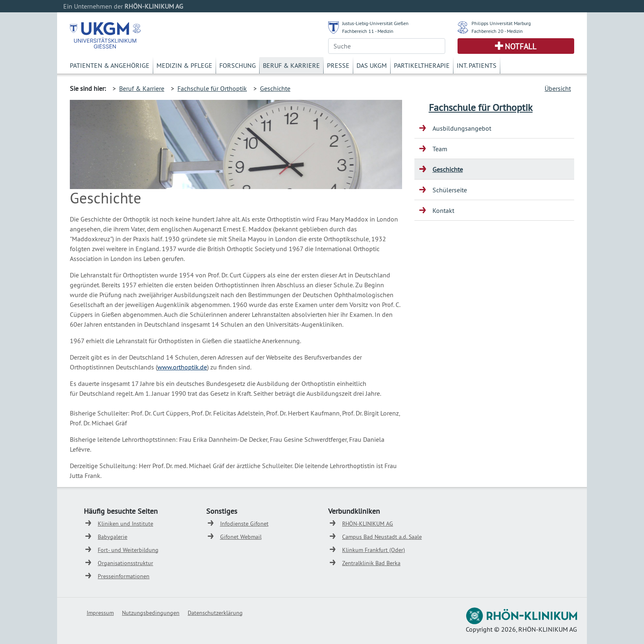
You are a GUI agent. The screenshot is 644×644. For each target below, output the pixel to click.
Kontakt (443, 210)
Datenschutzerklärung (215, 613)
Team (440, 149)
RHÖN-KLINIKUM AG (368, 524)
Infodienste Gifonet (244, 524)
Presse (338, 65)
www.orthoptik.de (182, 367)
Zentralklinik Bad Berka (371, 563)
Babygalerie (113, 537)
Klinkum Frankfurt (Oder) (374, 550)
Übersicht (558, 88)
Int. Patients (477, 65)
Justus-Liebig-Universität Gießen (375, 23)
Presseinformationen (124, 576)
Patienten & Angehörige (110, 65)
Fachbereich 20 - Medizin (497, 31)
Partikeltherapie (422, 65)
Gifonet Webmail (241, 537)
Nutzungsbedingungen (151, 613)
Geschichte (275, 88)
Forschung (238, 65)
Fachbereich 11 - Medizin (368, 31)
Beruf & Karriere (291, 65)
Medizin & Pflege (184, 65)
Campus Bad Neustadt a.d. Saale (382, 537)
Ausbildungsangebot (462, 128)
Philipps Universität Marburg (501, 23)
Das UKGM (372, 65)
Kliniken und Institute (125, 524)
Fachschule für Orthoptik (212, 88)
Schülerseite (450, 190)
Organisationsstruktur (125, 563)
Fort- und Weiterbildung (128, 550)
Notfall (521, 46)
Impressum (100, 613)
